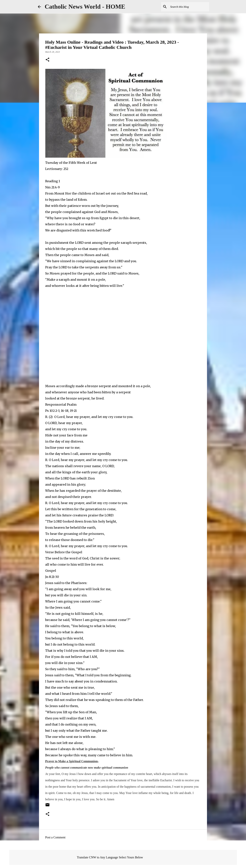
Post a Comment (55, 837)
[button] (47, 60)
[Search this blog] (189, 7)
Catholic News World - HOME (85, 7)
